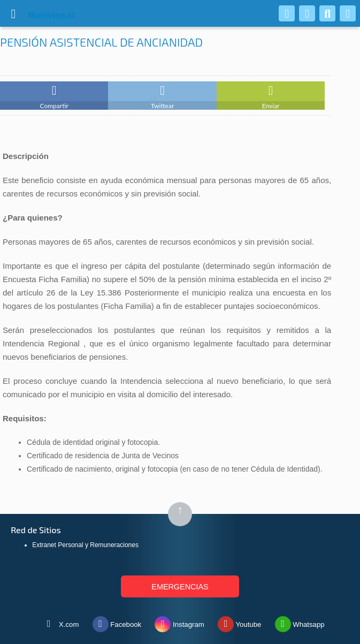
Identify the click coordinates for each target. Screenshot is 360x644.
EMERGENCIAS (180, 587)
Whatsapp (300, 622)
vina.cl (39, 15)
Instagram (179, 622)
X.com (60, 622)
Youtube (239, 622)
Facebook (117, 622)
